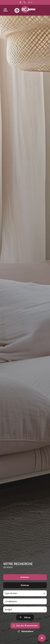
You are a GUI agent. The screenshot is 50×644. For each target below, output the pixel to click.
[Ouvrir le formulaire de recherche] (25, 617)
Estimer (25, 585)
